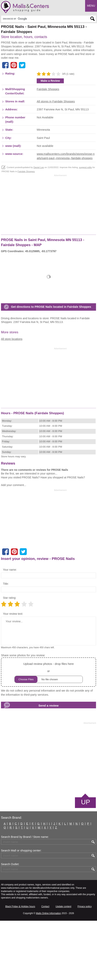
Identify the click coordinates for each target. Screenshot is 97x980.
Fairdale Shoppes (48, 148)
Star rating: (10, 657)
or (49, 731)
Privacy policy (85, 966)
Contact (45, 966)
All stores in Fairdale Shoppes (56, 161)
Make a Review (50, 140)
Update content (64, 966)
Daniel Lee (39, 226)
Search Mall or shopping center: (21, 910)
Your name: (10, 629)
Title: (6, 643)
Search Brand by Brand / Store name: (25, 896)
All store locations (12, 398)
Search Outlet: (10, 923)
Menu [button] (91, 6)
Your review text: (13, 673)
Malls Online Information (48, 973)
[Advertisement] (34, 72)
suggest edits (85, 226)
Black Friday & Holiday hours (20, 966)
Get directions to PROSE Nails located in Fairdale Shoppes (51, 366)
